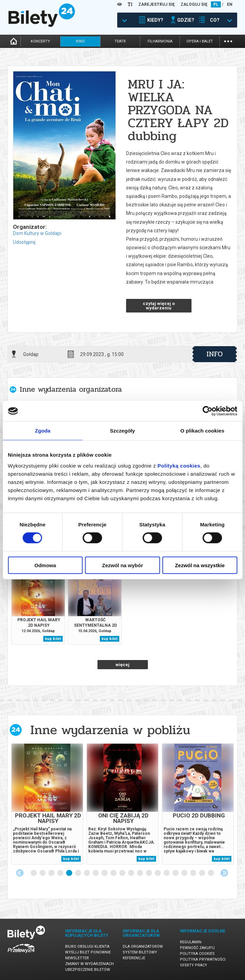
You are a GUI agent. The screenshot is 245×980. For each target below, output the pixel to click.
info (215, 354)
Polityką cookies (179, 465)
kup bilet (53, 639)
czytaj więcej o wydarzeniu (159, 306)
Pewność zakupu (197, 948)
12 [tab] (132, 873)
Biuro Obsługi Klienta (87, 947)
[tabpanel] (47, 804)
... (228, 41)
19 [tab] (194, 873)
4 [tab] (61, 873)
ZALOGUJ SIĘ (194, 4)
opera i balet (200, 41)
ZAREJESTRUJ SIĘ (157, 4)
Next (224, 873)
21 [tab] (211, 873)
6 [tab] (78, 873)
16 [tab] (167, 873)
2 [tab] (43, 873)
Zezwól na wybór (123, 565)
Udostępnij (24, 242)
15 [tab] (158, 873)
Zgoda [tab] (43, 431)
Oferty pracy (194, 965)
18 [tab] (185, 873)
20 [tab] (202, 873)
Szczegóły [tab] (123, 431)
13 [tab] (140, 873)
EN (230, 4)
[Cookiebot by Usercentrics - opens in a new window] (207, 411)
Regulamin (191, 942)
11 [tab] (123, 873)
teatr (120, 41)
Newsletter (77, 958)
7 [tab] (87, 873)
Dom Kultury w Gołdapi (37, 233)
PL (216, 4)
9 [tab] (105, 873)
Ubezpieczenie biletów (88, 970)
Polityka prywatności (203, 959)
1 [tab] (34, 873)
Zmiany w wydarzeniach (89, 964)
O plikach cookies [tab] (202, 431)
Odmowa (45, 565)
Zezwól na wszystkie (200, 565)
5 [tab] (70, 873)
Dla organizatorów (143, 947)
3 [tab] (52, 873)
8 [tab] (96, 873)
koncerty (40, 41)
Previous (20, 873)
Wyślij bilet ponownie (88, 952)
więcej (123, 665)
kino (80, 41)
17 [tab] (176, 873)
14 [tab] (149, 873)
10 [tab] (114, 873)
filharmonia (160, 41)
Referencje (134, 958)
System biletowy (140, 952)
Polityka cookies (197, 954)
